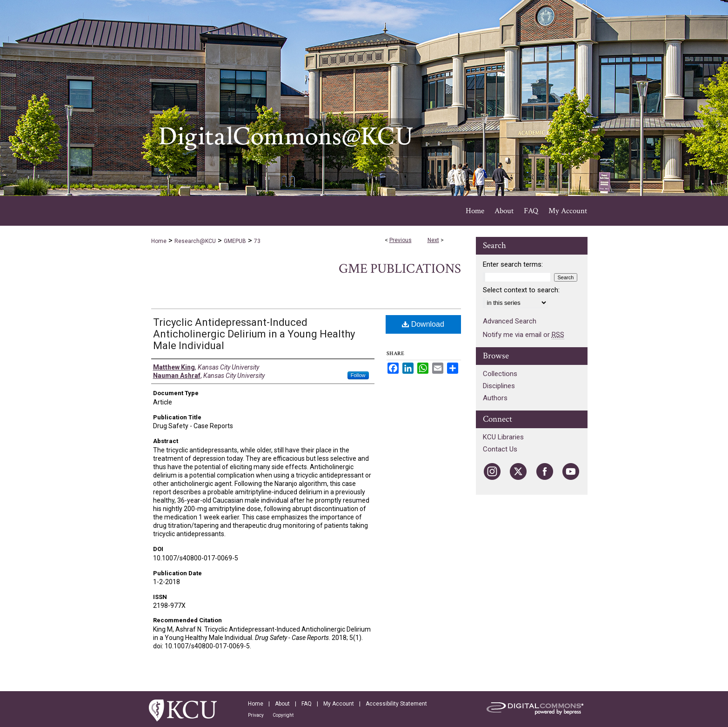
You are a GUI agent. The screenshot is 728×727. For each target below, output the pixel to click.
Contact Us (500, 449)
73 (257, 241)
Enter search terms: (513, 264)
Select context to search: (521, 290)
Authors (495, 398)
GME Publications (400, 269)
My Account (339, 704)
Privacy (256, 715)
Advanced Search (510, 321)
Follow (358, 375)
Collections (500, 374)
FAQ (307, 704)
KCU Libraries (503, 437)
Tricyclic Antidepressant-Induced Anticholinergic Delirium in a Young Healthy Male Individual (254, 334)
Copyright (283, 715)
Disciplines (499, 386)
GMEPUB (235, 241)
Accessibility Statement (396, 704)
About (282, 704)
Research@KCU (195, 241)
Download (423, 324)
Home (159, 241)
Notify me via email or (524, 335)
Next (433, 240)
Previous (401, 240)
